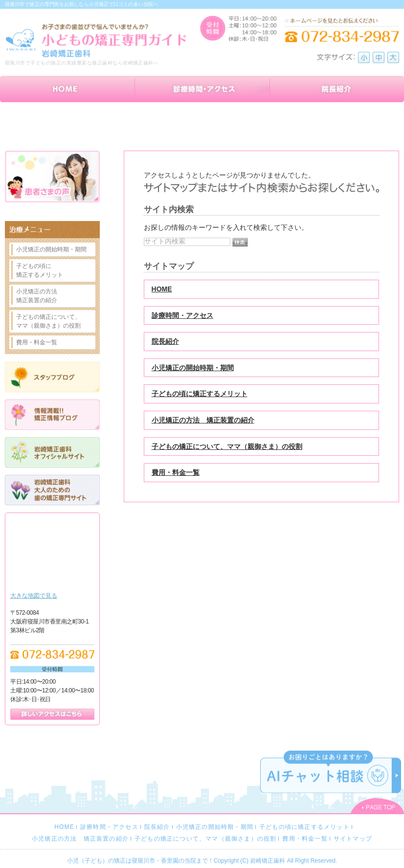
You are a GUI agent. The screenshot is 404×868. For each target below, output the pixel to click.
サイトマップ (353, 839)
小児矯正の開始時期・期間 (193, 368)
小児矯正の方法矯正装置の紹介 (37, 296)
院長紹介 (165, 341)
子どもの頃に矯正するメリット (200, 394)
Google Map (52, 555)
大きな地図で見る (34, 596)
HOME (162, 289)
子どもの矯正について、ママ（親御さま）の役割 (227, 446)
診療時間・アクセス (182, 315)
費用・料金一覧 (176, 472)
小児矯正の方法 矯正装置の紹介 (203, 420)
